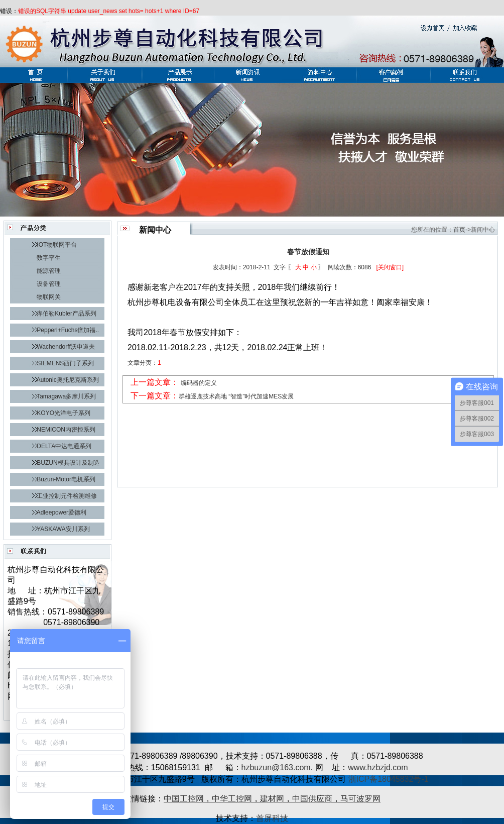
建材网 (272, 799)
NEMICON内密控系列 (66, 430)
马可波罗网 (360, 799)
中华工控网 (232, 799)
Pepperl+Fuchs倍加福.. (68, 330)
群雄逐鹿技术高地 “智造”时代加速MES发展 (236, 396)
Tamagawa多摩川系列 (66, 396)
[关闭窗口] (390, 267)
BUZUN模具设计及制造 (68, 463)
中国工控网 (184, 799)
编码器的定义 (199, 383)
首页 (459, 230)
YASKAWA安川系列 (63, 529)
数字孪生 (49, 258)
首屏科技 (272, 818)
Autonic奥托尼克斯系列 (68, 380)
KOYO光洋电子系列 (64, 413)
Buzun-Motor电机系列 (66, 479)
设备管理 (49, 284)
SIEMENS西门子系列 (65, 363)
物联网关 (49, 297)
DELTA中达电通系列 (64, 446)
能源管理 (49, 271)
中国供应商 (312, 799)
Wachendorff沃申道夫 (66, 347)
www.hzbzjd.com (378, 767)
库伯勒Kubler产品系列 (67, 314)
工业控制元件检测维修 (67, 496)
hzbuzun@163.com (276, 767)
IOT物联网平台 (57, 245)
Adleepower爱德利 (61, 512)
